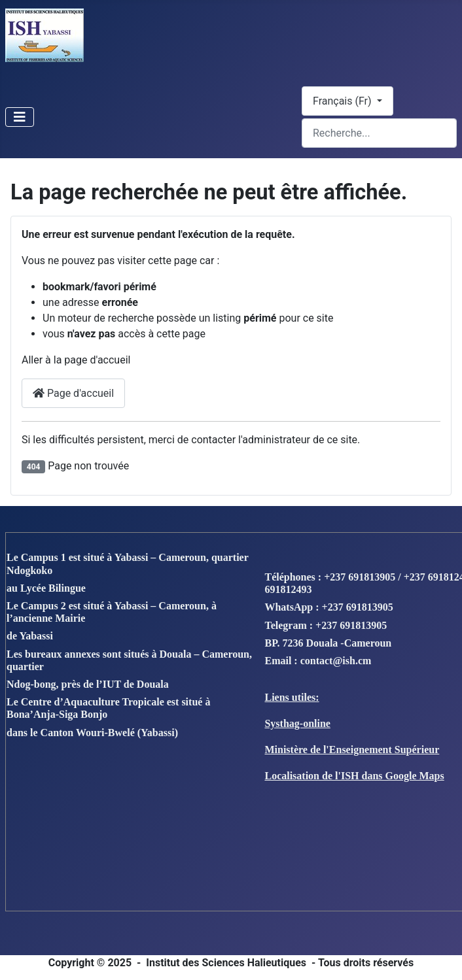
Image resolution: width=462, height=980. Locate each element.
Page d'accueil (73, 393)
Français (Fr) (344, 101)
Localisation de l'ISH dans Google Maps (354, 776)
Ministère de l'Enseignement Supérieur (352, 750)
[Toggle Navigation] (20, 117)
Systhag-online (297, 723)
